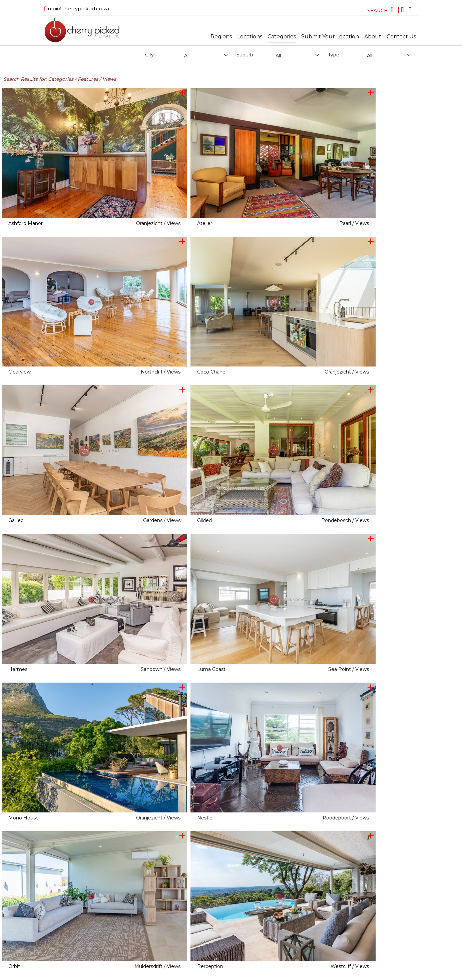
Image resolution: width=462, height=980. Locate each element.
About (373, 37)
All (187, 56)
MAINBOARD (191, 975)
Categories (282, 37)
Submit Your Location (330, 37)
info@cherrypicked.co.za (78, 9)
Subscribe (214, 975)
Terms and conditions (276, 975)
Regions (221, 37)
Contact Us (401, 37)
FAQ (302, 975)
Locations (250, 37)
